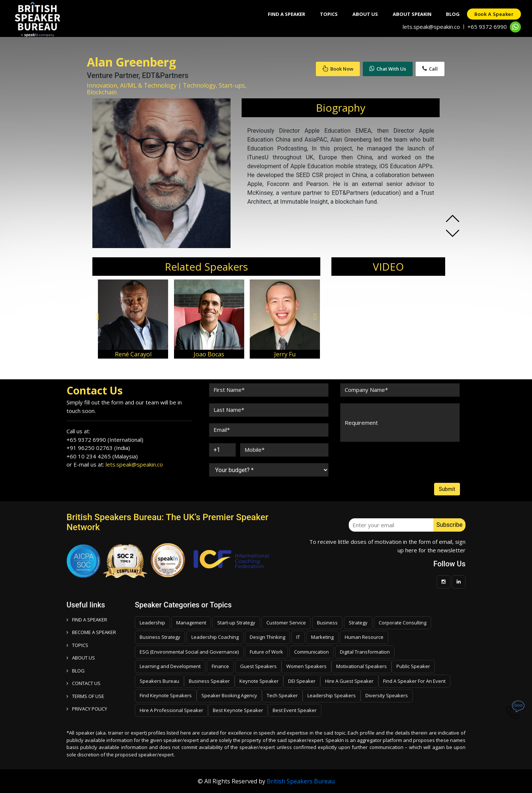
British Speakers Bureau (301, 781)
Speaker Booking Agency (229, 695)
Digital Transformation (365, 652)
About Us (365, 14)
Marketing (322, 637)
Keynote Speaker (259, 681)
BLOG (76, 671)
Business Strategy (160, 637)
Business (327, 623)
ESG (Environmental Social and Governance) (189, 652)
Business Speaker (209, 681)
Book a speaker (494, 14)
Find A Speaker (286, 14)
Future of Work (266, 652)
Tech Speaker (282, 695)
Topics (328, 14)
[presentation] (396, 462)
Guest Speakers (258, 666)
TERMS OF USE (85, 696)
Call (430, 69)
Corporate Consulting (403, 623)
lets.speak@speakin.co (431, 27)
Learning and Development (170, 666)
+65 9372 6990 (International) (105, 440)
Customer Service (286, 623)
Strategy (358, 623)
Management (191, 623)
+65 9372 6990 (487, 27)
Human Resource (364, 637)
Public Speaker (413, 666)
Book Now (338, 69)
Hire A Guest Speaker (349, 681)
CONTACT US (83, 683)
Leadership (152, 623)
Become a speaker (91, 632)
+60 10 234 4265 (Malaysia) (102, 456)
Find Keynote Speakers (166, 695)
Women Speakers (306, 666)
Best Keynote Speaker (238, 710)
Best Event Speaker (295, 710)
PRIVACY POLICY (87, 709)
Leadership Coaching (215, 637)
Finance (220, 666)
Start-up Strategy (236, 623)
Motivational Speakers (362, 666)
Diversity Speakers (387, 695)
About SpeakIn (412, 14)
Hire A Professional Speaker (171, 710)
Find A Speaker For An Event (414, 681)
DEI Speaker (302, 681)
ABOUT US (81, 658)
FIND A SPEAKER (87, 620)
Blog (453, 14)
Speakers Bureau (159, 681)
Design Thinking (267, 637)
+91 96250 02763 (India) (98, 448)
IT (298, 637)
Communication (311, 652)
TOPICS (77, 645)
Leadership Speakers (332, 695)
